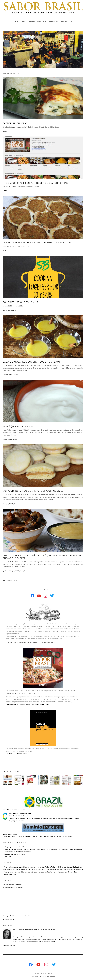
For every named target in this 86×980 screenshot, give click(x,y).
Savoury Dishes (13, 439)
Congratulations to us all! (20, 302)
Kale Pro (49, 973)
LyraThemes (51, 977)
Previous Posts (12, 581)
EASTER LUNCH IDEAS (15, 123)
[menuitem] (65, 22)
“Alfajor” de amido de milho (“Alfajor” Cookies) (33, 491)
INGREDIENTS (42, 22)
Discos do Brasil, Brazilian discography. (17, 852)
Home (16, 22)
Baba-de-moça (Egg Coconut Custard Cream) (31, 362)
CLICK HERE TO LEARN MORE (16, 753)
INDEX (23, 22)
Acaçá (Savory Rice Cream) (19, 426)
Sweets (16, 375)
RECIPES (32, 22)
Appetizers (5, 571)
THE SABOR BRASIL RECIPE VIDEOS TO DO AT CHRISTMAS (35, 183)
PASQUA (5, 131)
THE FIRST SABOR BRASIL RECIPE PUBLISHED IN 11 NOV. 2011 (37, 243)
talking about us (12, 310)
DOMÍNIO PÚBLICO (10, 834)
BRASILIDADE (54, 22)
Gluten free (6, 375)
